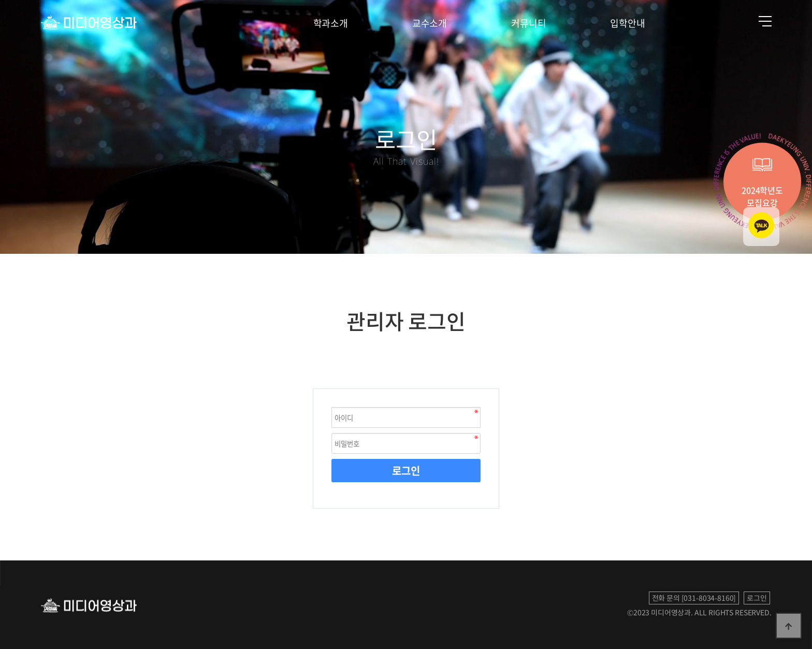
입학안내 (627, 23)
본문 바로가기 (0, 0)
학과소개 (331, 23)
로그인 (406, 471)
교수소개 (430, 23)
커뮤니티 (528, 23)
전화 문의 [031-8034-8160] (694, 598)
